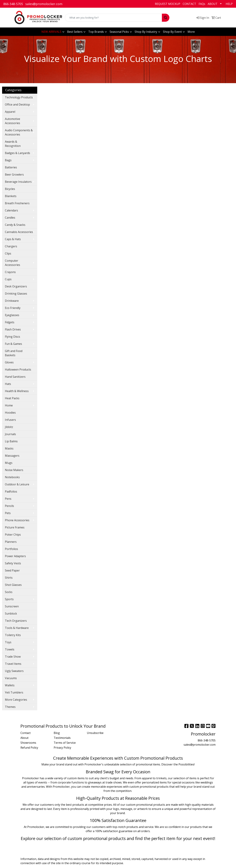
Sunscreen (12, 606)
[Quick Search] (113, 18)
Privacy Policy (62, 748)
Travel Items (13, 664)
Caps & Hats (13, 239)
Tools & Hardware (17, 628)
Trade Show (13, 657)
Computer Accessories (12, 263)
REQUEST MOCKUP (168, 4)
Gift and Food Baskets (14, 353)
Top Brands (96, 32)
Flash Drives (13, 329)
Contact (26, 733)
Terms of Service (65, 743)
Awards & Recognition (13, 144)
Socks (9, 592)
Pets (8, 513)
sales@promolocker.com (44, 4)
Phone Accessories (17, 520)
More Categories (16, 700)
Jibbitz (9, 427)
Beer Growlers (14, 175)
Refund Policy (29, 748)
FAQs (202, 4)
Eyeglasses (12, 315)
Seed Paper (12, 570)
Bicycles (10, 189)
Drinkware (12, 301)
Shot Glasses (13, 585)
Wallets (10, 685)
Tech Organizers (16, 621)
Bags (8, 160)
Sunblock (11, 613)
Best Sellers (75, 32)
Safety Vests (13, 563)
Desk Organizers (16, 286)
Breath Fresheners (17, 203)
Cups (8, 279)
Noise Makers (14, 470)
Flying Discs (12, 337)
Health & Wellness (17, 391)
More (191, 32)
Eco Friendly (13, 308)
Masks (9, 448)
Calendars (11, 210)
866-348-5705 (13, 4)
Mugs (9, 463)
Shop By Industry (146, 32)
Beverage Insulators (18, 182)
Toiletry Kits (13, 635)
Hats (8, 384)
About (24, 738)
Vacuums (11, 678)
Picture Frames (15, 527)
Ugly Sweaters (14, 671)
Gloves (9, 362)
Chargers (11, 246)
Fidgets (10, 322)
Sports (9, 599)
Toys (8, 642)
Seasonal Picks (119, 32)
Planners (11, 542)
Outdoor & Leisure (17, 484)
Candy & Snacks (15, 225)
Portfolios (11, 549)
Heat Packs (12, 398)
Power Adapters (15, 556)
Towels (10, 649)
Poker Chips (13, 535)
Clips (8, 253)
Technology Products (19, 97)
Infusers (10, 420)
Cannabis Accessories (19, 232)
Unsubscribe (95, 733)
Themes (10, 707)
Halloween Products (18, 369)
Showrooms (28, 743)
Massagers (12, 456)
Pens (8, 499)
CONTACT (189, 4)
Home (9, 405)
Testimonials (62, 738)
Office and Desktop (17, 104)
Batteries (11, 167)
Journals (10, 434)
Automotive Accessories (12, 121)
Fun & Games (13, 344)
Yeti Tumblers (14, 692)
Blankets (11, 196)
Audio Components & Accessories (19, 132)
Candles (10, 218)
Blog (57, 733)
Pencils (9, 506)
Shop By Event (172, 32)
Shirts (9, 578)
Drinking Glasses (16, 294)
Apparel (10, 112)
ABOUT (213, 4)
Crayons (10, 272)
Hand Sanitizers (15, 377)
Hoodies (10, 413)
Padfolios (11, 491)
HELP (229, 4)
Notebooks (12, 477)
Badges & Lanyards (17, 153)
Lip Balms (11, 441)
